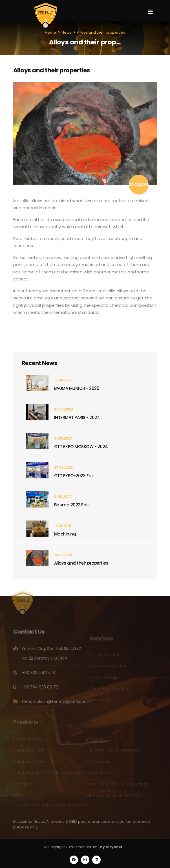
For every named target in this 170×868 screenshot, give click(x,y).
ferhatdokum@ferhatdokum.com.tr (57, 703)
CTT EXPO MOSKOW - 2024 (81, 447)
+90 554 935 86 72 (40, 689)
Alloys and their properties (81, 563)
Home (50, 32)
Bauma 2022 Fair (72, 505)
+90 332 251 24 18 (38, 675)
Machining (65, 534)
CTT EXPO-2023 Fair (74, 476)
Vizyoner (114, 847)
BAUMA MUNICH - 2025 (77, 388)
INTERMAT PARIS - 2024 (77, 417)
